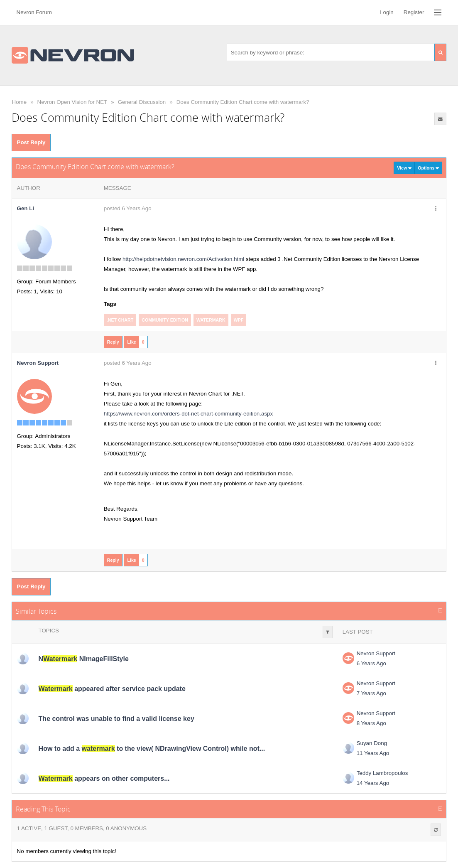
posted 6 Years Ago (128, 208)
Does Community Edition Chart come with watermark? (243, 102)
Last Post (358, 632)
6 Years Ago (371, 663)
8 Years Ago (371, 723)
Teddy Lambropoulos (382, 773)
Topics (49, 631)
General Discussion (142, 102)
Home (20, 102)
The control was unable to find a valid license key (116, 719)
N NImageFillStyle (84, 659)
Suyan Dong (372, 743)
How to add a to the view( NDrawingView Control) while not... (152, 749)
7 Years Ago (371, 693)
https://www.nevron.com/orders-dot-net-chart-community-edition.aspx (188, 414)
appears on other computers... (104, 778)
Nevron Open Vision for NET (72, 102)
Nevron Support (376, 653)
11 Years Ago (373, 753)
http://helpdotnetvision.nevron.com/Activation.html (183, 259)
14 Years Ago (373, 783)
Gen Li (26, 208)
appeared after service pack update (112, 689)
